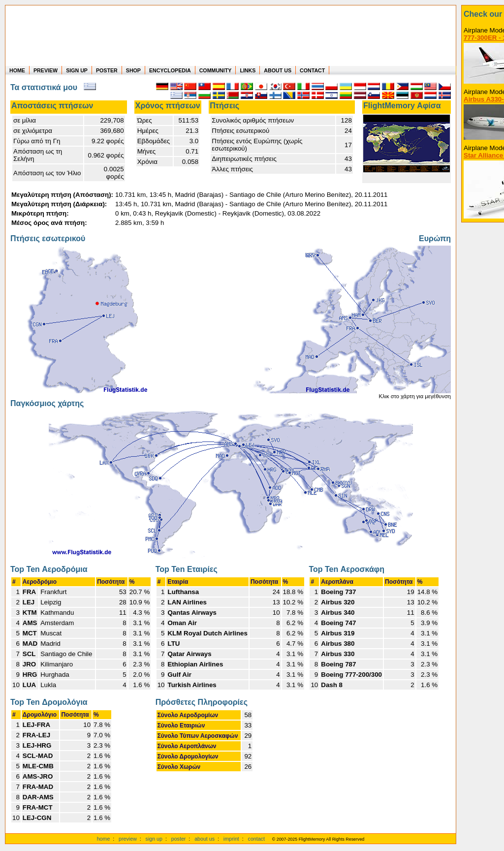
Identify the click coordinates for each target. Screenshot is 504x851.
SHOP (133, 70)
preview (128, 839)
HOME (17, 70)
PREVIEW (46, 70)
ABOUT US (278, 70)
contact (256, 839)
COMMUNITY (216, 70)
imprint (231, 839)
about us (205, 839)
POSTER (107, 70)
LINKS (248, 70)
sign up (154, 839)
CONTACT (312, 70)
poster (179, 839)
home (104, 839)
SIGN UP (77, 70)
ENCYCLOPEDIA (170, 70)
